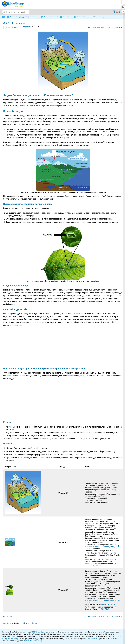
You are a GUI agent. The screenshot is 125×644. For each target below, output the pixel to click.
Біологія (65, 17)
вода (28, 95)
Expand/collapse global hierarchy (5, 17)
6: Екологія (79, 17)
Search (4, 12)
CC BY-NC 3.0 (99, 559)
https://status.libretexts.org (33, 641)
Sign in (118, 12)
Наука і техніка (48, 17)
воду (114, 100)
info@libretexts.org (93, 639)
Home (11, 17)
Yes (27, 623)
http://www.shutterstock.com (104, 490)
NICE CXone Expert (38, 632)
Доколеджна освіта (28, 17)
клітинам (65, 95)
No (36, 623)
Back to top (7, 616)
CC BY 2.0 (105, 609)
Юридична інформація (11, 639)
